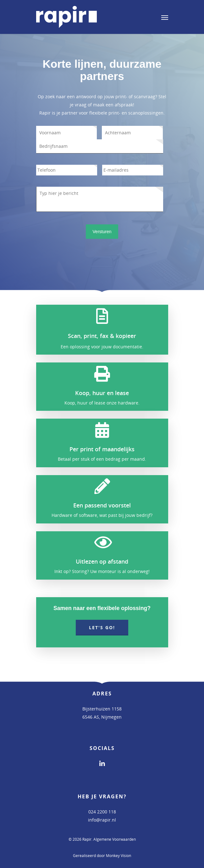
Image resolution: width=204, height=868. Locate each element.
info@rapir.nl (102, 820)
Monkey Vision (119, 856)
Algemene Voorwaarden (115, 839)
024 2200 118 (102, 812)
